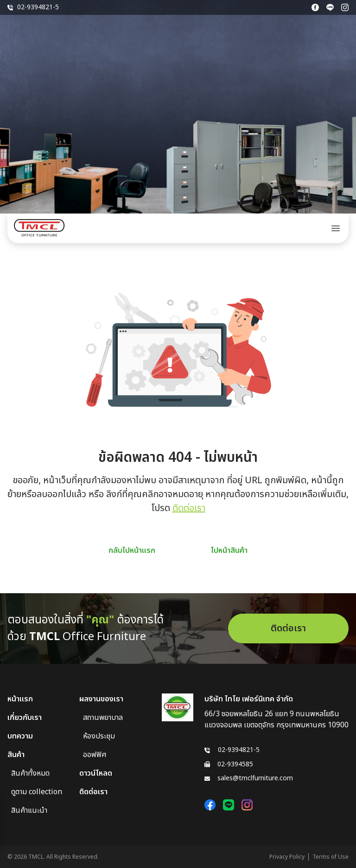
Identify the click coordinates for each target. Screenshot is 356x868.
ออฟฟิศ (95, 755)
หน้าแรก (20, 699)
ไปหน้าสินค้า (229, 551)
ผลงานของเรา (101, 699)
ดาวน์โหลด (96, 773)
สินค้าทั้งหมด (30, 773)
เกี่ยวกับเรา (25, 718)
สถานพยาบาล (103, 718)
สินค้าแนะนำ (29, 810)
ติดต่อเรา (189, 508)
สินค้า (16, 755)
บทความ (20, 736)
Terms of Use (331, 857)
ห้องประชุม (99, 736)
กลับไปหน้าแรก (132, 551)
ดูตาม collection (37, 792)
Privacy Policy (287, 857)
